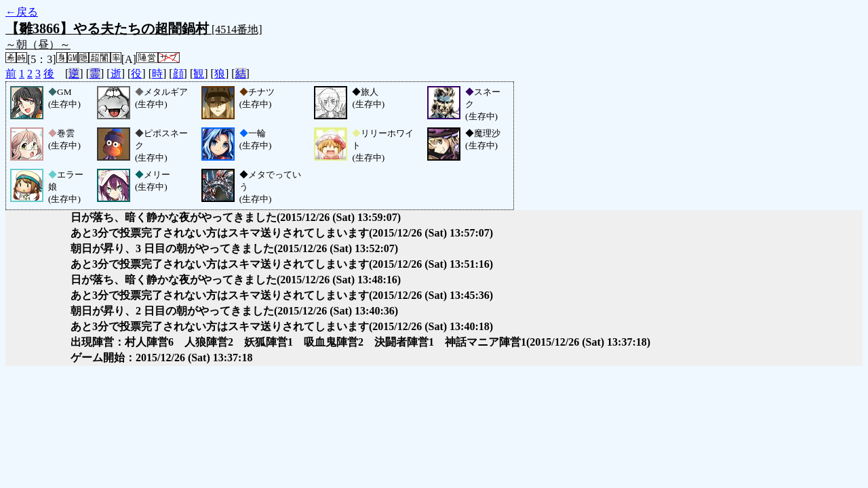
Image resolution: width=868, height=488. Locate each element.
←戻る (22, 12)
